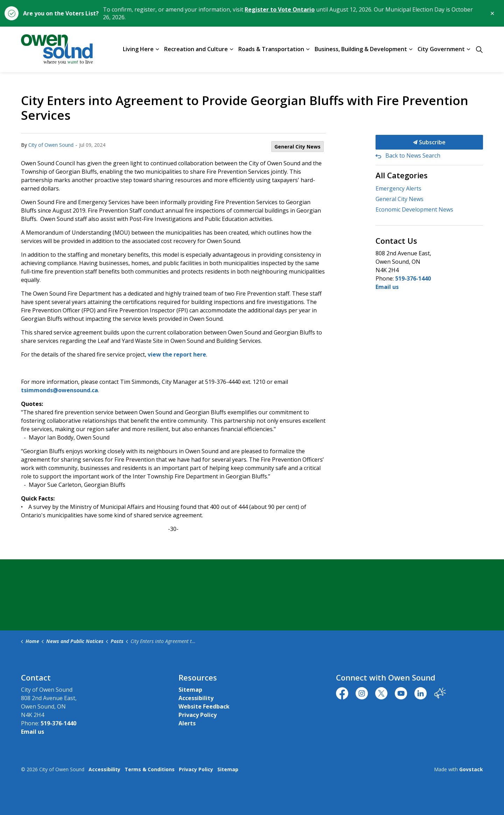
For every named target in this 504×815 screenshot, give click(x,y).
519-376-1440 (413, 278)
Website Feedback (204, 706)
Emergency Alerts (398, 188)
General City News (297, 147)
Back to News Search (413, 156)
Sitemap (190, 690)
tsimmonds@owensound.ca (59, 390)
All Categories (402, 175)
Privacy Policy (198, 715)
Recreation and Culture (196, 49)
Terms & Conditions (150, 769)
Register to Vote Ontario (280, 9)
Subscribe (429, 142)
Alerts (187, 723)
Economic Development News (414, 209)
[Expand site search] (479, 49)
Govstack (471, 769)
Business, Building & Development (361, 49)
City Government (441, 49)
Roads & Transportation (271, 49)
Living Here (138, 49)
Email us (387, 287)
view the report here (177, 354)
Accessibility (196, 698)
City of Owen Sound (51, 145)
